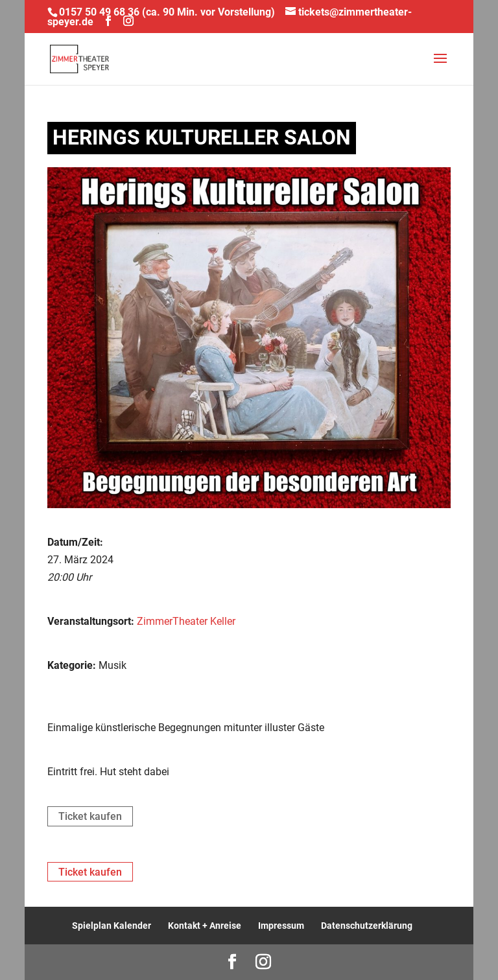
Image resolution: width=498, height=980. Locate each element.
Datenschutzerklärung (367, 926)
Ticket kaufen (90, 816)
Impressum (281, 926)
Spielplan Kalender (112, 926)
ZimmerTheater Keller (186, 621)
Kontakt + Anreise (205, 926)
